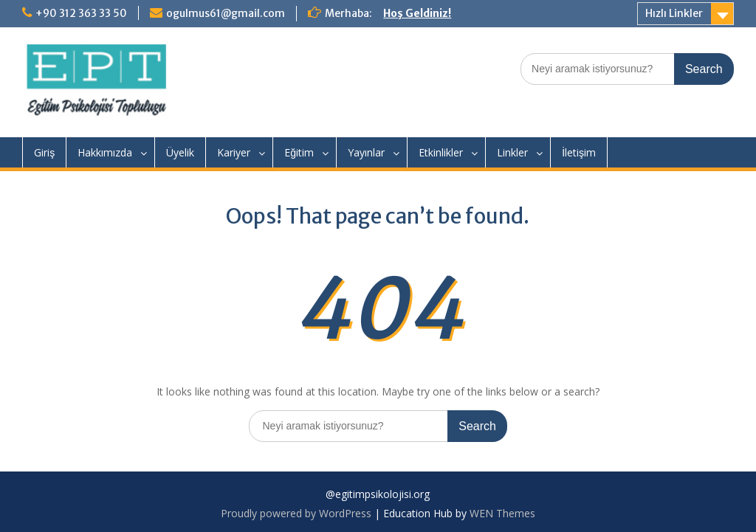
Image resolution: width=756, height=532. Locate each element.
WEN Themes (502, 513)
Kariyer (234, 152)
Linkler (512, 152)
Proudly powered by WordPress (296, 513)
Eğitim (299, 152)
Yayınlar (366, 152)
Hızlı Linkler (674, 13)
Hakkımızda (105, 152)
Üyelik (180, 152)
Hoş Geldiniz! (417, 13)
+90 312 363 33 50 (81, 13)
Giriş (44, 152)
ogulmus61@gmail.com (226, 13)
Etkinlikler (441, 152)
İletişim (579, 152)
